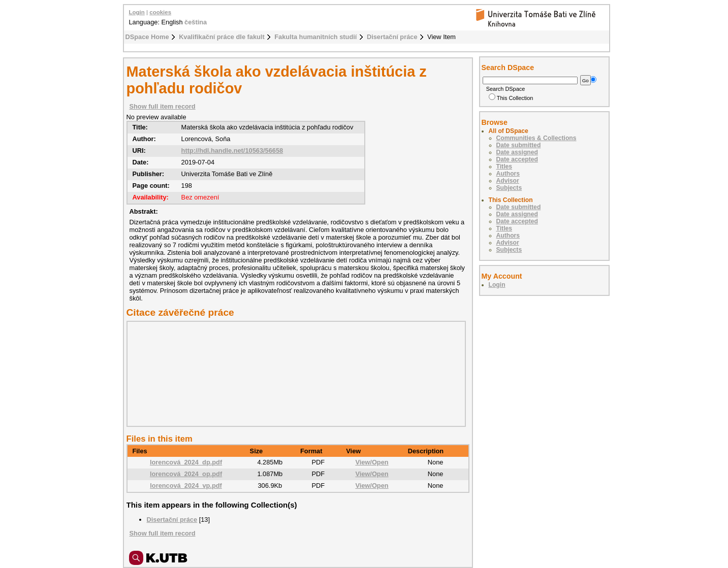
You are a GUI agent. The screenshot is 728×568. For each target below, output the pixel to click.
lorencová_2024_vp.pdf (186, 486)
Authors (508, 174)
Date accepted (517, 159)
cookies (160, 12)
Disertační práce (392, 37)
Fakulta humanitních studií (315, 37)
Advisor (508, 181)
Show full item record (163, 106)
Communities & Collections (536, 138)
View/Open (372, 462)
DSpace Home (147, 37)
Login (137, 12)
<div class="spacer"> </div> (294, 374)
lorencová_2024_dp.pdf (186, 462)
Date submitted (519, 145)
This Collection (511, 98)
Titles (504, 166)
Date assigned (517, 152)
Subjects (509, 188)
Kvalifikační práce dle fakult (222, 37)
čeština (196, 22)
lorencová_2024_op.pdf (186, 474)
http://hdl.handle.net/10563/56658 (232, 151)
